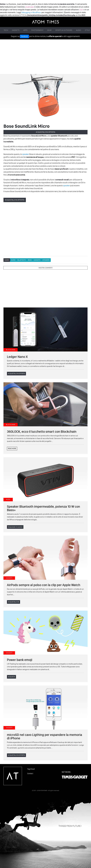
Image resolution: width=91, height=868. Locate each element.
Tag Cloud (31, 769)
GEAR (49, 30)
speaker (26, 154)
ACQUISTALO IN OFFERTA (45, 132)
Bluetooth (22, 260)
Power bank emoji (20, 660)
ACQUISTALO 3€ (14, 602)
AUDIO (79, 30)
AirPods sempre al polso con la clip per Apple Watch (44, 585)
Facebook (24, 36)
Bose (30, 260)
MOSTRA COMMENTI (46, 268)
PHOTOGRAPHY (37, 30)
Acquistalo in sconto (15, 527)
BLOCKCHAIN (10, 350)
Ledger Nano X (17, 357)
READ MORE (12, 449)
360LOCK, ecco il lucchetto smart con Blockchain (42, 432)
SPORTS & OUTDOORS (64, 30)
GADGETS (16, 30)
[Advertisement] (45, 57)
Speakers (46, 260)
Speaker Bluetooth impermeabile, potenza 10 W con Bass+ (43, 508)
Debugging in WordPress (31, 12)
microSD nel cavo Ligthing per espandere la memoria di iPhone (45, 737)
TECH (6, 30)
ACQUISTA (11, 677)
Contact (30, 774)
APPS (25, 30)
